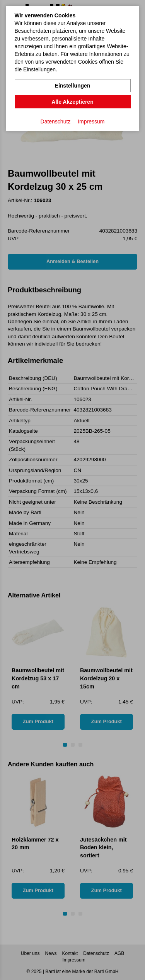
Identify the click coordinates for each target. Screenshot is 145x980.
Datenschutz (56, 121)
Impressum (91, 121)
